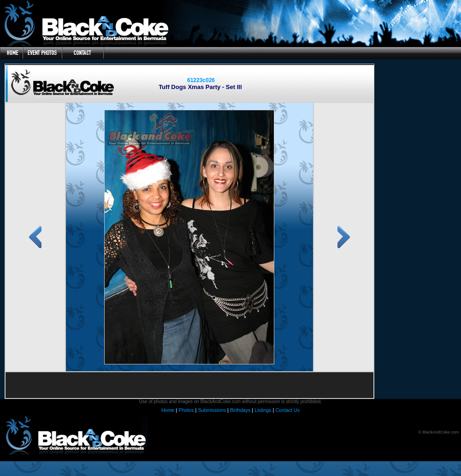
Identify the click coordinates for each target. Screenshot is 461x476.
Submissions (212, 410)
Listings (263, 410)
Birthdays (240, 410)
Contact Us (287, 410)
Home (168, 410)
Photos (186, 410)
